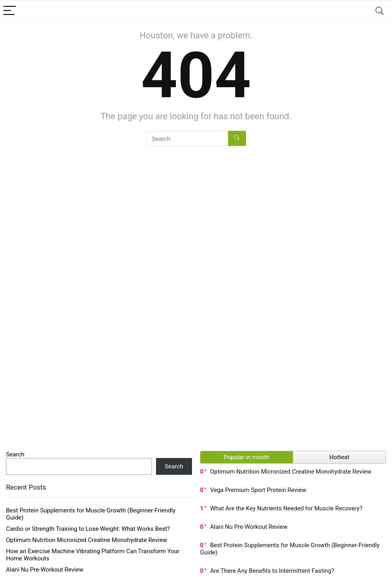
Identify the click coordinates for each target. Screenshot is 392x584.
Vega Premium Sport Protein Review (258, 490)
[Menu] (10, 11)
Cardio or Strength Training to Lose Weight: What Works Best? (88, 529)
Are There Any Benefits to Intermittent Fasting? (272, 571)
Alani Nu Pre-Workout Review (45, 570)
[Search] (380, 11)
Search (15, 454)
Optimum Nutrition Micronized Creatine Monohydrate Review (87, 540)
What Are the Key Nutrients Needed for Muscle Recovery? (286, 508)
